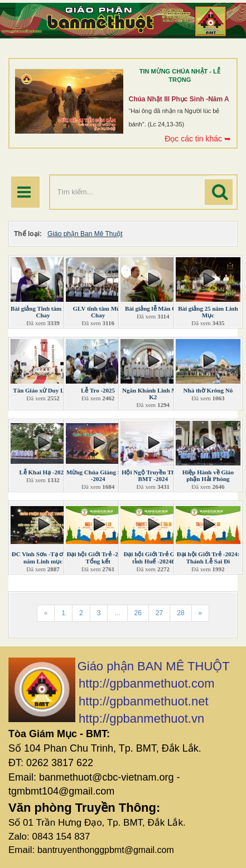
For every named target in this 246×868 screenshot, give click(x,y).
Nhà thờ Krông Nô (208, 390)
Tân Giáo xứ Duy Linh (43, 390)
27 (159, 613)
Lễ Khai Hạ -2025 (43, 472)
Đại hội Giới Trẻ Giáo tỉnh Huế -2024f (153, 557)
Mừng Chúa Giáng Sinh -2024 (98, 475)
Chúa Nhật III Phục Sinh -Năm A (179, 99)
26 (138, 613)
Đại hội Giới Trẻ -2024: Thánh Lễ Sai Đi (208, 557)
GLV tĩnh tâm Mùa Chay (98, 312)
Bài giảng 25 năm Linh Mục (208, 312)
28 (180, 613)
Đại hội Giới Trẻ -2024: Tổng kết (98, 557)
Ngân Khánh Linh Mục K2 (153, 394)
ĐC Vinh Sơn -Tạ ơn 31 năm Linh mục (43, 557)
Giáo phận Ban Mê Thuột (85, 234)
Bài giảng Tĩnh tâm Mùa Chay (43, 312)
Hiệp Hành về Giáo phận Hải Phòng (208, 475)
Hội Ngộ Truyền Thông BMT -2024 (153, 475)
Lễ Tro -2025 (98, 390)
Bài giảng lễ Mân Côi (153, 308)
